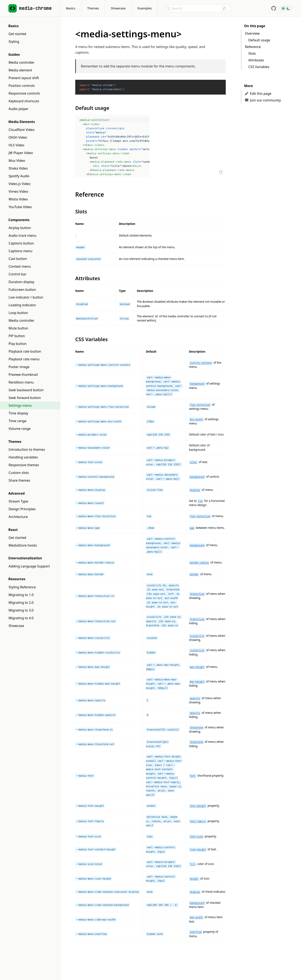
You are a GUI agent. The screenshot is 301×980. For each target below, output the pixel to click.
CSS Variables (259, 67)
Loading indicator (22, 305)
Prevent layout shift (24, 78)
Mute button (18, 328)
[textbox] (113, 146)
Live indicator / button (26, 297)
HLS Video (16, 145)
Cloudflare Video (22, 130)
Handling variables (23, 457)
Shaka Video (18, 168)
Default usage (259, 40)
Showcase (118, 8)
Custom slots (19, 473)
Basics (71, 8)
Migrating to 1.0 (21, 595)
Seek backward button (26, 390)
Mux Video (17, 161)
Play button (18, 344)
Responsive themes (24, 465)
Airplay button (20, 228)
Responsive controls (24, 93)
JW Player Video (21, 153)
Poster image (19, 367)
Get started (17, 34)
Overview (252, 33)
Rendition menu (21, 382)
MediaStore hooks (23, 545)
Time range (17, 421)
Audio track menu (22, 236)
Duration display (21, 282)
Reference (253, 47)
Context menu (20, 266)
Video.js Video (20, 184)
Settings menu (20, 405)
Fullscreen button (22, 290)
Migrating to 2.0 (21, 603)
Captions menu (20, 251)
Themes (93, 8)
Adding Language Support (29, 566)
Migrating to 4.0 (21, 618)
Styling (14, 42)
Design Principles (22, 509)
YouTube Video (20, 207)
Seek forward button (25, 398)
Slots (252, 53)
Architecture (18, 517)
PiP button (17, 336)
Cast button (18, 259)
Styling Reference (22, 587)
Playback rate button (25, 351)
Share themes (19, 480)
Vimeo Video (18, 191)
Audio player (18, 109)
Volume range (20, 429)
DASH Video (18, 137)
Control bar (17, 274)
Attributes (256, 60)
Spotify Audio (19, 176)
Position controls (22, 86)
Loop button (18, 313)
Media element (20, 70)
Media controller (22, 62)
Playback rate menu (24, 359)
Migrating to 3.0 (21, 610)
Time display (18, 413)
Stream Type (18, 501)
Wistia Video (18, 199)
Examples (145, 8)
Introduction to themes (27, 449)
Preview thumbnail (23, 375)
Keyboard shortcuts (24, 101)
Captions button (21, 243)
